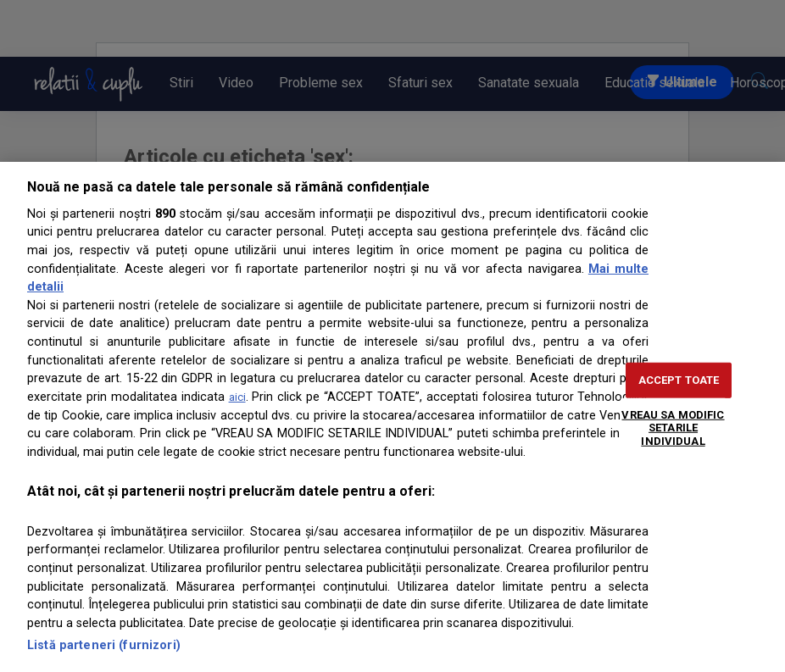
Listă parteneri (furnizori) (104, 645)
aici (237, 397)
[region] (392, 417)
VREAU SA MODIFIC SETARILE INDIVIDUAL (673, 427)
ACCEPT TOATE (679, 380)
